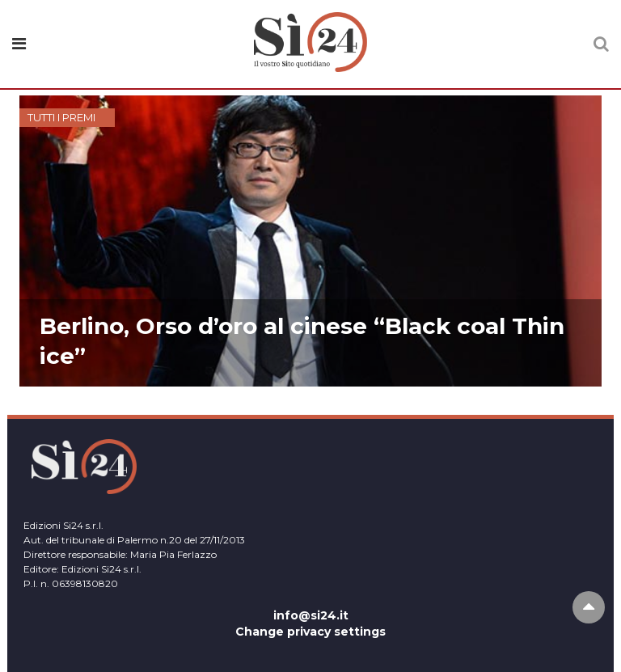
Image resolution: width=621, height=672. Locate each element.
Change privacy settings (310, 632)
